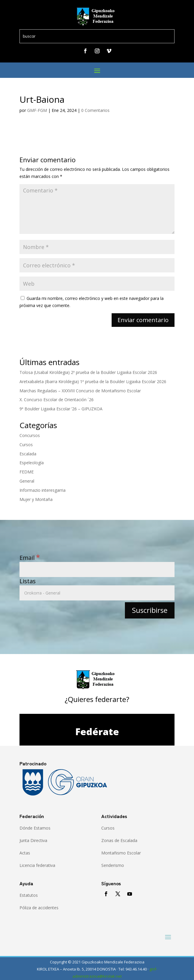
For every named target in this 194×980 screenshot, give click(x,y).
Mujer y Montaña (36, 499)
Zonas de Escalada (119, 840)
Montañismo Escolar (121, 853)
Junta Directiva (33, 840)
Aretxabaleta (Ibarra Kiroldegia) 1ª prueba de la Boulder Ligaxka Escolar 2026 (93, 381)
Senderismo (113, 865)
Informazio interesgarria (43, 490)
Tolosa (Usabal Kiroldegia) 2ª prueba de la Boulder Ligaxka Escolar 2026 (88, 372)
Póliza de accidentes (39, 908)
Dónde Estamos (35, 828)
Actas (25, 853)
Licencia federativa (37, 865)
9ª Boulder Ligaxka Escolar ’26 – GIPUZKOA (61, 409)
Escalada (28, 454)
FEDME (27, 472)
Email (30, 558)
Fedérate (97, 731)
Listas (28, 581)
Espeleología (32, 463)
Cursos (26, 445)
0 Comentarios (95, 110)
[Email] (97, 569)
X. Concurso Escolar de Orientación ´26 (57, 400)
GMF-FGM (37, 110)
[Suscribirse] (150, 610)
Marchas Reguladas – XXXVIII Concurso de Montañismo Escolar (80, 391)
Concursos (30, 435)
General (27, 481)
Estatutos (29, 895)
